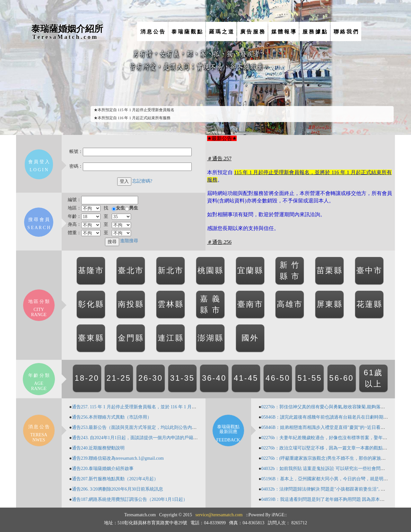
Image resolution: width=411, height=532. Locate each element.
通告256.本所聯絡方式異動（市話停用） (112, 417)
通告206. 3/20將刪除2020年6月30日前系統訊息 (118, 489)
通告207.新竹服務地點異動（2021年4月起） (115, 479)
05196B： (271, 479)
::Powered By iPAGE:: (266, 515)
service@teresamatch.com (219, 515)
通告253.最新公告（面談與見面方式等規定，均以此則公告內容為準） (141, 427)
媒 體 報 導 (284, 32)
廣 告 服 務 (252, 32)
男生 (134, 208)
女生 (120, 208)
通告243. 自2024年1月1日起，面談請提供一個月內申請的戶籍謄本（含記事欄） (151, 438)
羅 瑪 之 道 (221, 32)
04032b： (270, 469)
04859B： (271, 499)
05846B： (271, 417)
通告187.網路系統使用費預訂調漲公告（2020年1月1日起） (130, 499)
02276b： (270, 407)
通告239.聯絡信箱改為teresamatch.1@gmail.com (118, 458)
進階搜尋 (129, 241)
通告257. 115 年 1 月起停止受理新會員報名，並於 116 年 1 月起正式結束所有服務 (152, 407)
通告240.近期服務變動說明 (98, 448)
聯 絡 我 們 (346, 32)
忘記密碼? (142, 181)
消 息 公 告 (153, 32)
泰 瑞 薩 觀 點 (187, 32)
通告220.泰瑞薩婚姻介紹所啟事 (103, 469)
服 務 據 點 (315, 32)
